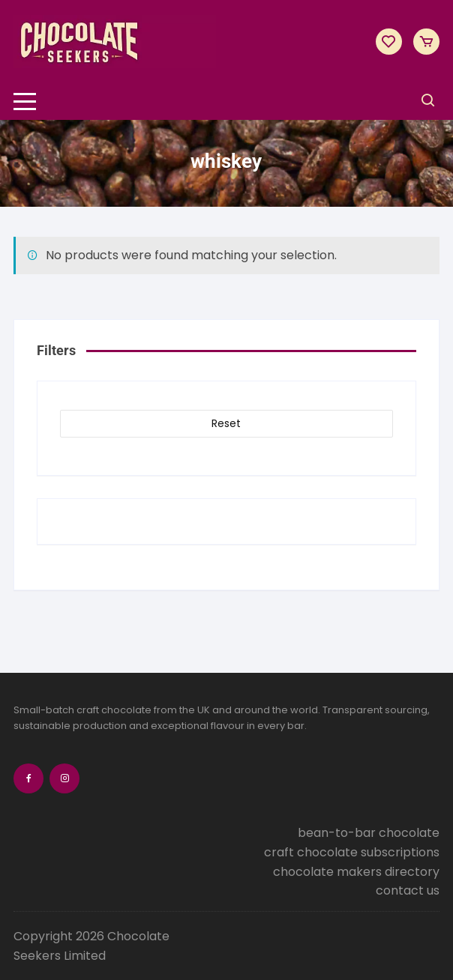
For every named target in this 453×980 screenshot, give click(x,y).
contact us (408, 890)
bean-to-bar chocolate (369, 833)
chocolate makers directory (356, 872)
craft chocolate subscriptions (352, 852)
